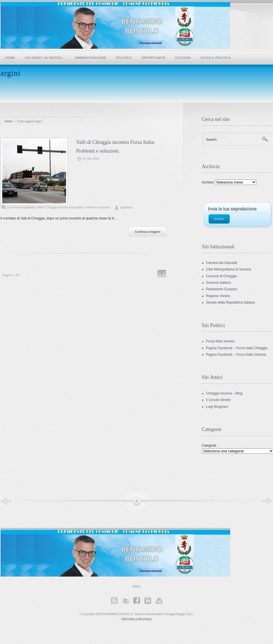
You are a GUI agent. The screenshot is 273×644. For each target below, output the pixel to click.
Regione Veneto (218, 296)
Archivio (208, 182)
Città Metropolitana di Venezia (229, 269)
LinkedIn (148, 600)
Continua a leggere (147, 232)
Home (10, 58)
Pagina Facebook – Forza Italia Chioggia (237, 348)
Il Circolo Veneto (218, 400)
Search (211, 140)
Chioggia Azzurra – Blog (224, 393)
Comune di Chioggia (222, 276)
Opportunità (154, 58)
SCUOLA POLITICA (216, 58)
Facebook (136, 600)
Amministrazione (91, 58)
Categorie (209, 445)
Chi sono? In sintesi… (45, 58)
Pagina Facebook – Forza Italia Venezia (236, 355)
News (137, 587)
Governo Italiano (219, 283)
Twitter (125, 600)
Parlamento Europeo (222, 289)
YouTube (159, 600)
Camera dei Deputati (222, 263)
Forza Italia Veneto (220, 341)
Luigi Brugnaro (217, 407)
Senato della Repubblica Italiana (230, 302)
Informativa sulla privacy (136, 619)
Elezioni (183, 58)
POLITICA (124, 58)
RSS (114, 600)
